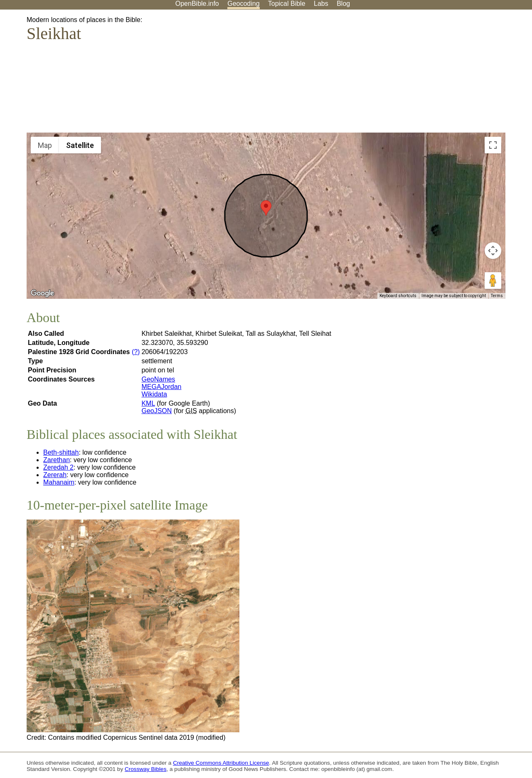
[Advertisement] (448, 74)
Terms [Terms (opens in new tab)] (497, 296)
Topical (287, 4)
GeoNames (158, 379)
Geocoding (243, 4)
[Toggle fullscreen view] (493, 145)
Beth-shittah (61, 452)
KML (148, 403)
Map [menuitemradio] (45, 145)
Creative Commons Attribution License (221, 763)
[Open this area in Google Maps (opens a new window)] (42, 293)
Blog (343, 4)
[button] (266, 208)
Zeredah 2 (58, 467)
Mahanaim (59, 482)
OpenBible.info (197, 4)
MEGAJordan (161, 387)
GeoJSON (156, 411)
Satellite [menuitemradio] (80, 145)
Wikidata (154, 394)
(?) (136, 352)
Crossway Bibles (145, 769)
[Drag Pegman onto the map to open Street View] (493, 281)
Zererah (55, 475)
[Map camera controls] (493, 251)
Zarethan (57, 460)
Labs (321, 4)
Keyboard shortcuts (398, 296)
